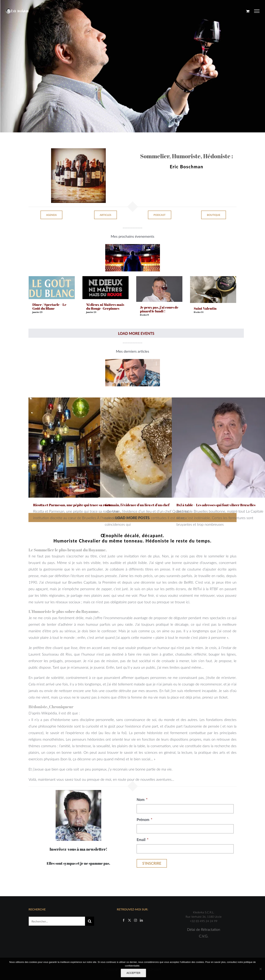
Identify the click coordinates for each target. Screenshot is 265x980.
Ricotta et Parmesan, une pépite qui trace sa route (72, 505)
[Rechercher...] (57, 921)
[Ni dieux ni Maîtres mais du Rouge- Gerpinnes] (106, 279)
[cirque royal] (133, 246)
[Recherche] (90, 921)
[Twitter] (129, 920)
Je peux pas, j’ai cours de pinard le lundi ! (159, 309)
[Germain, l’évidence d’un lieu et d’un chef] (150, 448)
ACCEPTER (133, 973)
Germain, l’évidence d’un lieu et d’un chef (137, 505)
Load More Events (136, 333)
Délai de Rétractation (204, 929)
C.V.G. (204, 936)
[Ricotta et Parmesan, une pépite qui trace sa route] (79, 448)
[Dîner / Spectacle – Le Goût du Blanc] (52, 279)
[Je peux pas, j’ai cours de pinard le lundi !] (159, 279)
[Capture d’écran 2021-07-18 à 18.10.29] (133, 361)
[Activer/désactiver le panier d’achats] (248, 11)
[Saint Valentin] (213, 279)
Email (143, 840)
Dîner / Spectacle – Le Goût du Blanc (49, 306)
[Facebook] (124, 920)
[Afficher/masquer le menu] (257, 11)
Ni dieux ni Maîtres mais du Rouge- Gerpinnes (105, 306)
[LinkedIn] (141, 920)
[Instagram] (136, 920)
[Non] (260, 969)
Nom (142, 799)
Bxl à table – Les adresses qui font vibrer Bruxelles (216, 505)
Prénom (144, 820)
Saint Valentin (205, 308)
